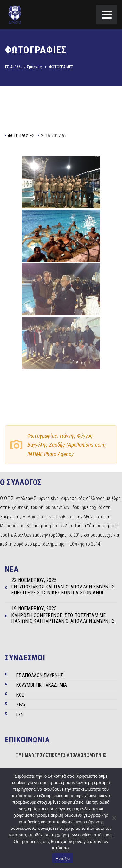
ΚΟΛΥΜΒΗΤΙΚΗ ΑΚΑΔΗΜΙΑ (42, 685)
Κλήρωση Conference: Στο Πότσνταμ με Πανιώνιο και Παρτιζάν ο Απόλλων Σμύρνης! (64, 618)
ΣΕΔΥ (21, 705)
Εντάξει (63, 858)
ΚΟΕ (20, 695)
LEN (20, 715)
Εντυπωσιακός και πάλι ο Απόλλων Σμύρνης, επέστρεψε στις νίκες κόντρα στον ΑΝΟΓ (64, 590)
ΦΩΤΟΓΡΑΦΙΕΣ (21, 136)
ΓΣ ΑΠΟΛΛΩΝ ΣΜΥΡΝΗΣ (40, 675)
